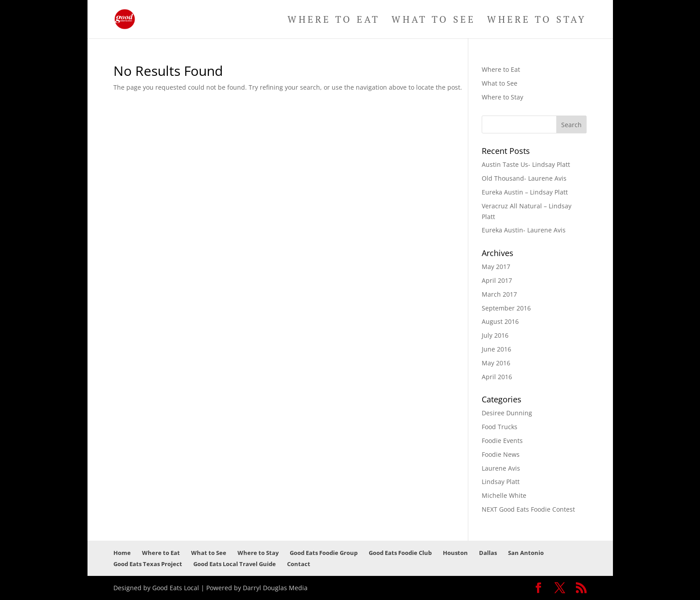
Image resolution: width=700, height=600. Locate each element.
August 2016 (500, 321)
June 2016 (496, 349)
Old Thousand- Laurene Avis (524, 178)
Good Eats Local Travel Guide (235, 564)
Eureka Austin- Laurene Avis (524, 230)
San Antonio (526, 553)
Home (122, 553)
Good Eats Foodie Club (400, 553)
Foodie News (501, 454)
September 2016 (506, 308)
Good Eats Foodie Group (324, 553)
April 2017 (497, 280)
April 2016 (497, 377)
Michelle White (504, 495)
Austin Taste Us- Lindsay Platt (526, 164)
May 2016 (496, 363)
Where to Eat (334, 21)
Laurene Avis (501, 468)
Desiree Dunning (507, 413)
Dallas (488, 553)
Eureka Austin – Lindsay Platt (525, 192)
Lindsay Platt (501, 482)
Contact (299, 564)
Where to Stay (537, 21)
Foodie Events (502, 441)
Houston (455, 553)
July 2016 (495, 335)
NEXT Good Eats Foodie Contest (528, 509)
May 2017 (496, 267)
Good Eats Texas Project (148, 564)
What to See (433, 21)
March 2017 (499, 294)
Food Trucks (500, 427)
